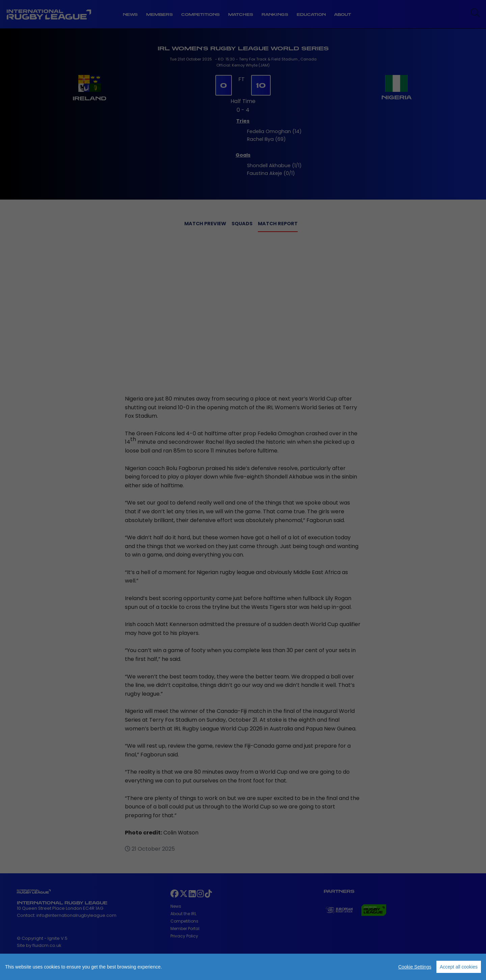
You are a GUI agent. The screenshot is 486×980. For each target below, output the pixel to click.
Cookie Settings (415, 967)
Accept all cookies (459, 967)
